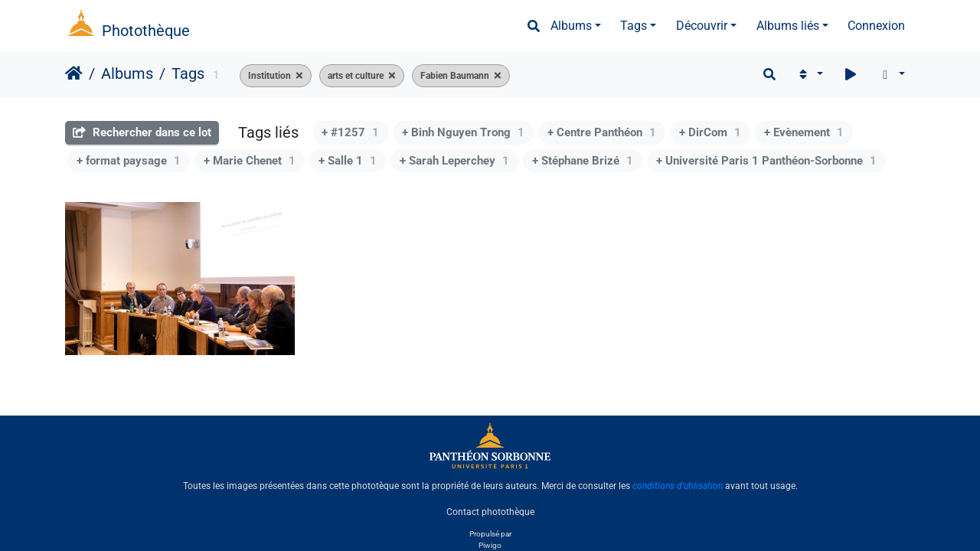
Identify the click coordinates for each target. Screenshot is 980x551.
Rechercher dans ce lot (142, 132)
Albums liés (788, 26)
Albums (571, 26)
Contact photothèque (490, 512)
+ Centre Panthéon (602, 132)
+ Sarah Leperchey (454, 161)
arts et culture (356, 76)
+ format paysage (129, 161)
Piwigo (490, 545)
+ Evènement (804, 132)
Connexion (876, 26)
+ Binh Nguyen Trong (463, 132)
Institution (269, 76)
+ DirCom (710, 132)
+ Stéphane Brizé (583, 161)
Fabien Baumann (455, 76)
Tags (634, 26)
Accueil (74, 73)
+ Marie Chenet (250, 161)
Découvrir (702, 26)
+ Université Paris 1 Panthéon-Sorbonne (766, 161)
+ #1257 (350, 132)
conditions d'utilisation (678, 486)
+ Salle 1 (348, 161)
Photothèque (146, 31)
